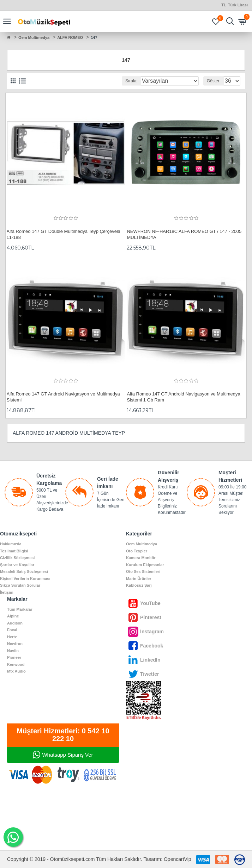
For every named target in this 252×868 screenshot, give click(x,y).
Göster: (214, 81)
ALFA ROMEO (70, 37)
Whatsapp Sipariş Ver (67, 755)
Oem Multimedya (34, 37)
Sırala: (131, 81)
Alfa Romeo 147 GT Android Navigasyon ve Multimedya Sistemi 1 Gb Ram (183, 397)
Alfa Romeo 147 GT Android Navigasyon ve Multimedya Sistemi (63, 397)
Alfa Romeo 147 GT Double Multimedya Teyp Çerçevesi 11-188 (64, 234)
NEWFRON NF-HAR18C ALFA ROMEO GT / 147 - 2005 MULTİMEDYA (184, 234)
